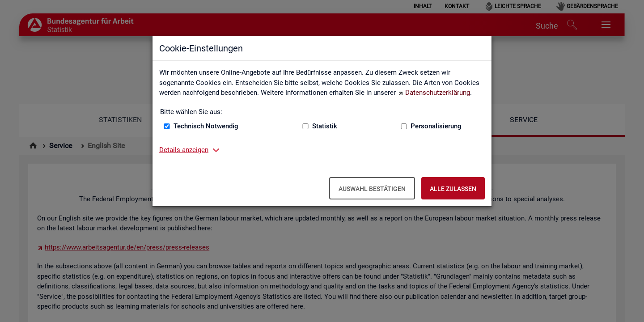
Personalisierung (436, 126)
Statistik (325, 126)
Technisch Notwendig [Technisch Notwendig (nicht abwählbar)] (206, 126)
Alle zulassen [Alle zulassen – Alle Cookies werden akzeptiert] (453, 189)
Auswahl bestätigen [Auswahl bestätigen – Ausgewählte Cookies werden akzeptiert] (372, 189)
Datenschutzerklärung (438, 93)
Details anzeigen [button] (184, 150)
